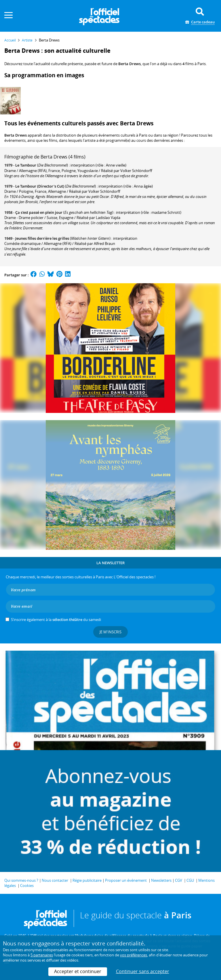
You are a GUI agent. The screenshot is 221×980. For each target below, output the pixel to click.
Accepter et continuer (78, 971)
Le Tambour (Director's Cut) (40, 186)
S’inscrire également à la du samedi (56, 620)
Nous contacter (55, 880)
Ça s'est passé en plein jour (39, 212)
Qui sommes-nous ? (21, 880)
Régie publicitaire (87, 880)
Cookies (27, 885)
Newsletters (161, 880)
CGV (179, 880)
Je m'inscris (110, 632)
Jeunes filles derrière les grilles (42, 238)
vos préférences (134, 955)
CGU (190, 880)
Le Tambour (26, 165)
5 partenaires (42, 955)
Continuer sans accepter (143, 971)
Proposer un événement (126, 880)
